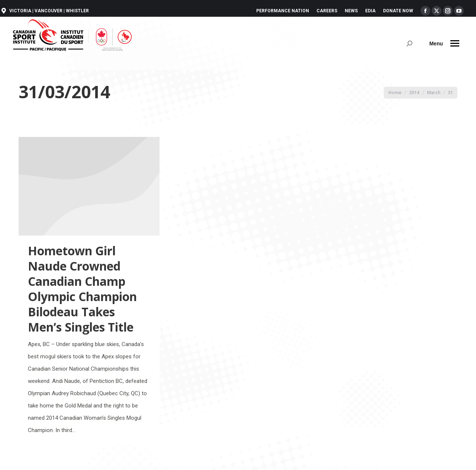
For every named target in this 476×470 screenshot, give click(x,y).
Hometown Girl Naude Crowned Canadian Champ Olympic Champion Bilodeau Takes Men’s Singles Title (82, 289)
